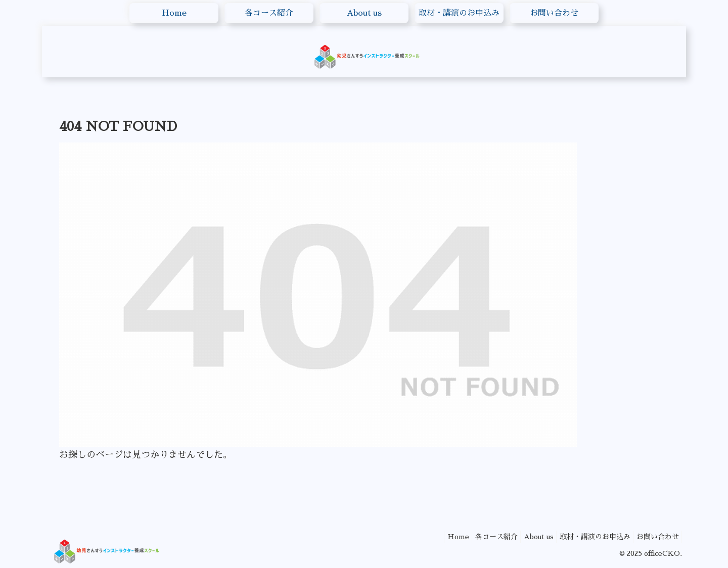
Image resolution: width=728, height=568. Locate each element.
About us (527, 537)
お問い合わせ (655, 537)
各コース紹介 (480, 537)
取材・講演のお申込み (588, 537)
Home (438, 537)
